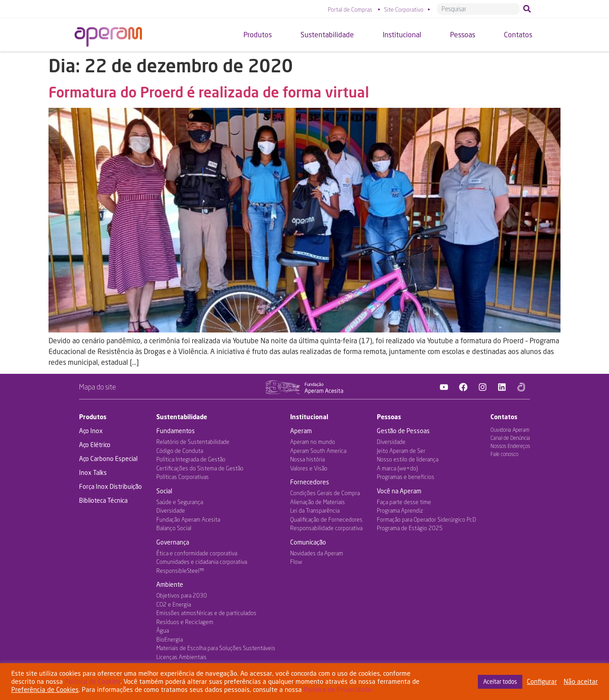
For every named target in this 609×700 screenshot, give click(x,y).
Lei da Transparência (315, 510)
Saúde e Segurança (180, 502)
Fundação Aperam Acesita (188, 519)
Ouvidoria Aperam (510, 430)
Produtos (93, 417)
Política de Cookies (93, 681)
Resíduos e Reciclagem (185, 622)
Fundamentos (176, 431)
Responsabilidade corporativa (326, 528)
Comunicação (308, 542)
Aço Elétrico (95, 445)
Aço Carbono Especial (108, 459)
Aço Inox (91, 431)
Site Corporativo (404, 9)
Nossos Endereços (510, 446)
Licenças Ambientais (181, 657)
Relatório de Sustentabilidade (193, 442)
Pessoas (389, 417)
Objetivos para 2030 (182, 595)
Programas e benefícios (406, 477)
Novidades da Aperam (317, 553)
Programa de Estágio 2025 (410, 528)
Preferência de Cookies (45, 689)
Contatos (504, 417)
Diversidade (171, 510)
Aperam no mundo (313, 442)
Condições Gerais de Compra (325, 493)
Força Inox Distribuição (110, 486)
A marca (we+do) (397, 468)
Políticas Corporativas (183, 477)
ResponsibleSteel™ (180, 571)
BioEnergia (170, 639)
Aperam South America (318, 451)
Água (163, 630)
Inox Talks (93, 472)
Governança (173, 542)
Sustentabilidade (182, 417)
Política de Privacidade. (338, 689)
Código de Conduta (180, 451)
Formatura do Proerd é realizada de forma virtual (209, 92)
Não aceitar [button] (581, 681)
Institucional (309, 417)
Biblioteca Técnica (103, 500)
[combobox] (478, 9)
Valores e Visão (309, 468)
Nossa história (307, 459)
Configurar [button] (542, 681)
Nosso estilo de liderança (408, 459)
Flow (296, 562)
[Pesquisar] (529, 9)
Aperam (301, 431)
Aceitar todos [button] (500, 682)
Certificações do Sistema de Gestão (200, 468)
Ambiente (170, 584)
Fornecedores (310, 482)
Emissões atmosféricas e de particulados (206, 613)
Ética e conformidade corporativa (197, 553)
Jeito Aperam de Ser (401, 451)
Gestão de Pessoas (403, 431)
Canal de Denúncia (510, 438)
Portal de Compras (350, 9)
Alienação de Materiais (318, 502)
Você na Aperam (399, 491)
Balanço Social (174, 528)
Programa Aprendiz (400, 510)
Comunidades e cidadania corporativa (202, 562)
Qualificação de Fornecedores (326, 519)
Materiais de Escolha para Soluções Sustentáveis (216, 648)
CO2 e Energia (174, 604)
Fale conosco (504, 454)
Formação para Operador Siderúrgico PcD (426, 519)
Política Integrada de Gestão (191, 459)
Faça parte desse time (404, 502)
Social (164, 491)
